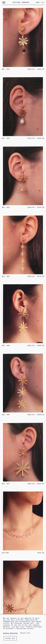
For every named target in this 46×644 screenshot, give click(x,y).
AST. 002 (6, 138)
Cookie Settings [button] (10, 633)
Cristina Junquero (21, 2)
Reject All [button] (25, 633)
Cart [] (40, 2)
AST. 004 (6, 276)
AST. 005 (6, 346)
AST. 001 (6, 69)
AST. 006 (6, 415)
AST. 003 (6, 207)
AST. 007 (6, 484)
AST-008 (5, 553)
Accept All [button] (10, 638)
